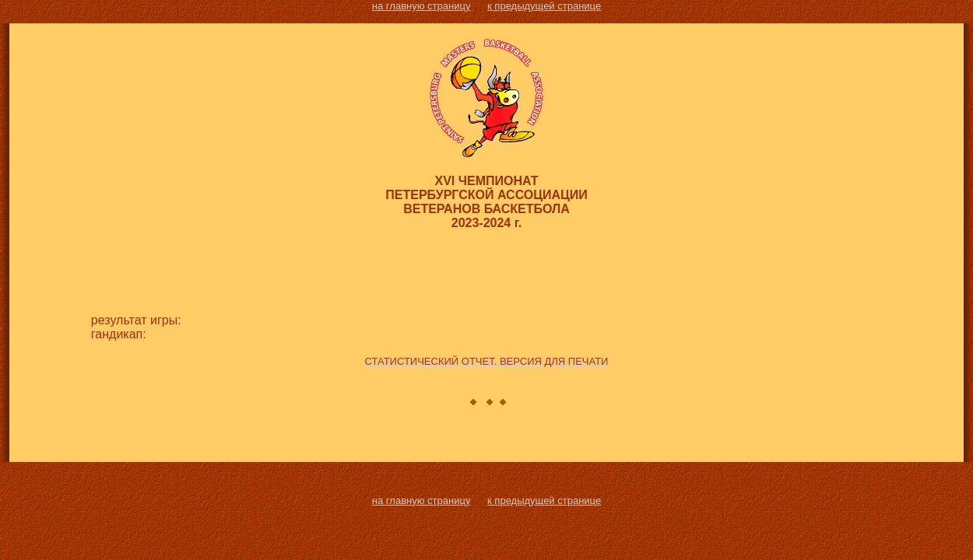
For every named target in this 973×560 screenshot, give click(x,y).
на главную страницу (422, 6)
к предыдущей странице (544, 6)
